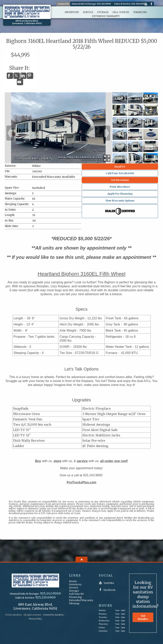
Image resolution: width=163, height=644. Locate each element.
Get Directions (120, 180)
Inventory (75, 584)
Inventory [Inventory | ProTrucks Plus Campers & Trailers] (72, 12)
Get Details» (143, 617)
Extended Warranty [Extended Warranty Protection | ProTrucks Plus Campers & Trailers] (106, 16)
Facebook (151, 4)
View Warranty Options (120, 201)
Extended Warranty (81, 600)
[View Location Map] (27, 22)
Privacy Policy (35, 619)
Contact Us (63, 4)
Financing (76, 597)
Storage (74, 591)
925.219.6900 (138, 4)
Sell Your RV (77, 594)
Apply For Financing (120, 194)
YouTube (146, 4)
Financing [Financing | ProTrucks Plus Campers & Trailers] (140, 12)
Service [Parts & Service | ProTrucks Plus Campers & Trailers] (88, 12)
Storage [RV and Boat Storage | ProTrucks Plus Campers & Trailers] (103, 12)
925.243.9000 (104, 4)
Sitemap (74, 603)
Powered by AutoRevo (54, 615)
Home (73, 581)
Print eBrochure (120, 187)
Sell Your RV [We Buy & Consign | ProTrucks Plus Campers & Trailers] (121, 12)
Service (74, 587)
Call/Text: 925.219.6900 (120, 173)
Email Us (120, 167)
